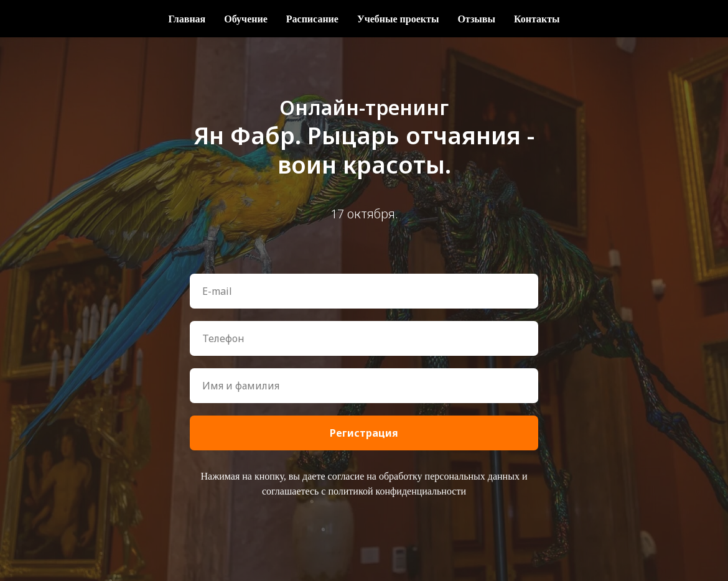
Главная (187, 19)
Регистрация (364, 433)
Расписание (312, 19)
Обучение (246, 19)
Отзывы (476, 19)
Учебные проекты (398, 19)
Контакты (537, 19)
